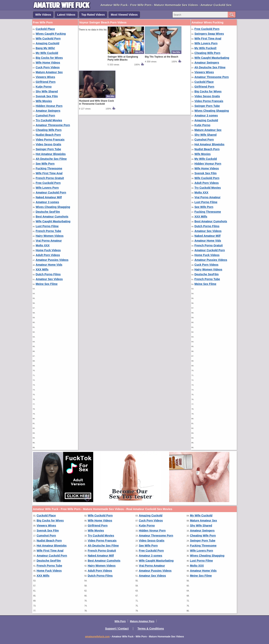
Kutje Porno (44, 87)
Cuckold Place (45, 29)
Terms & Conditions (151, 629)
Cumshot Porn (45, 115)
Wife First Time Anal (49, 173)
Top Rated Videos (93, 15)
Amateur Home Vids (49, 265)
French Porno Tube (48, 231)
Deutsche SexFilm (48, 212)
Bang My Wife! (45, 48)
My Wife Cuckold (47, 53)
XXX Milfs (42, 269)
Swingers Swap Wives (209, 34)
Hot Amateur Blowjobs (51, 154)
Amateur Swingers (48, 111)
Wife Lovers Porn (47, 188)
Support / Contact (117, 629)
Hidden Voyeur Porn (49, 106)
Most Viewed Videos (124, 15)
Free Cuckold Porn (48, 183)
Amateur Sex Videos (49, 279)
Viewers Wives (45, 77)
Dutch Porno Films (48, 274)
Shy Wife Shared (47, 91)
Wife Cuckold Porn (48, 38)
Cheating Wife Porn (49, 130)
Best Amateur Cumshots (52, 217)
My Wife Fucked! (205, 48)
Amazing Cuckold (47, 43)
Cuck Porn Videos (48, 67)
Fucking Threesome (49, 168)
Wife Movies (44, 101)
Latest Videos (66, 15)
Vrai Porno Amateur (49, 241)
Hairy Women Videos (50, 236)
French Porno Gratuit (50, 178)
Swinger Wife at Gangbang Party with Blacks (123, 58)
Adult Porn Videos (48, 255)
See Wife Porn (45, 164)
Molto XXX (43, 245)
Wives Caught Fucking (51, 34)
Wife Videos (43, 15)
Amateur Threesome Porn (53, 125)
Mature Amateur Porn (142, 621)
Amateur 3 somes (47, 202)
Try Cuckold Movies (49, 120)
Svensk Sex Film (47, 96)
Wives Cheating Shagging (53, 207)
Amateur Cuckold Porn (51, 192)
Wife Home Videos (48, 63)
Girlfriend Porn (46, 82)
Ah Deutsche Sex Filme (51, 159)
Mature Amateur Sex (49, 72)
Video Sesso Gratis (48, 144)
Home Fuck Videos (48, 250)
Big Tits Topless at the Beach (162, 57)
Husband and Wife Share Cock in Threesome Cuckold (96, 102)
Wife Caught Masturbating (53, 221)
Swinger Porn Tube (48, 149)
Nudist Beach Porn (48, 135)
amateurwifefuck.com (97, 637)
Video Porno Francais (50, 140)
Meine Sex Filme (47, 284)
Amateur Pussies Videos (52, 260)
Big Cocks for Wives (49, 58)
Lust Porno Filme (47, 226)
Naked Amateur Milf (49, 197)
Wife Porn (120, 621)
